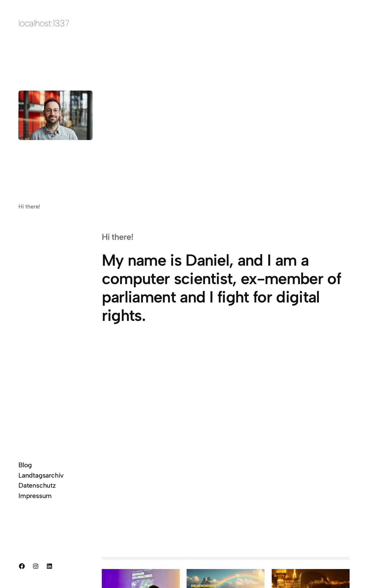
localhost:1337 (44, 23)
